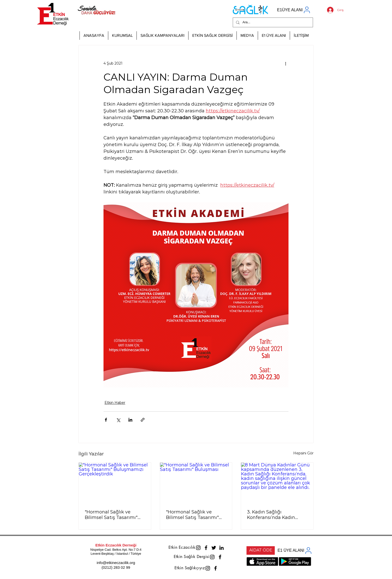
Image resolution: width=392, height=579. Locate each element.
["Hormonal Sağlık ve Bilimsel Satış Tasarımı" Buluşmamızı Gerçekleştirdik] (115, 483)
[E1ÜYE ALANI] (294, 10)
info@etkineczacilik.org (116, 563)
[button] (122, 36)
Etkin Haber (115, 403)
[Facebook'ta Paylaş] (106, 420)
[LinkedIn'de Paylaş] (130, 420)
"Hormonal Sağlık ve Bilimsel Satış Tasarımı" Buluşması (192, 515)
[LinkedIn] (221, 548)
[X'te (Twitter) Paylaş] (118, 420)
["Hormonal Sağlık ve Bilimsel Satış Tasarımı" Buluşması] (196, 483)
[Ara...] (272, 22)
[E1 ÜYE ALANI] (295, 551)
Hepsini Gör (303, 453)
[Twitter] (214, 548)
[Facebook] (206, 548)
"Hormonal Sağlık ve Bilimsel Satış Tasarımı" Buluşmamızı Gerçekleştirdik (111, 515)
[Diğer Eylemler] (285, 63)
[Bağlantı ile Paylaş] (143, 420)
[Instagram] (198, 548)
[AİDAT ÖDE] (261, 550)
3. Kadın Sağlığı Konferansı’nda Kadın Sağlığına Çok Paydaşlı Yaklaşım (273, 515)
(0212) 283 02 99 (116, 567)
